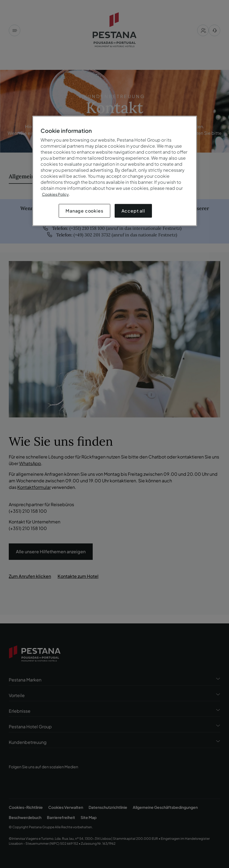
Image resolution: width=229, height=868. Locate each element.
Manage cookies (84, 211)
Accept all (133, 211)
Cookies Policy (55, 194)
